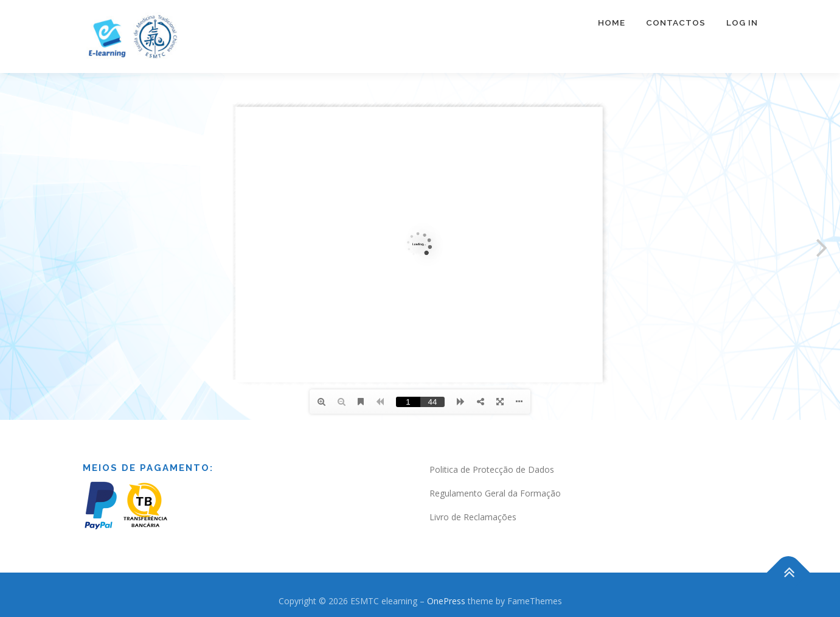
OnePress (446, 601)
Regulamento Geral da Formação (495, 493)
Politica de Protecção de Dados (492, 469)
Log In (742, 23)
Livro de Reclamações (473, 517)
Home (612, 23)
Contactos (676, 23)
